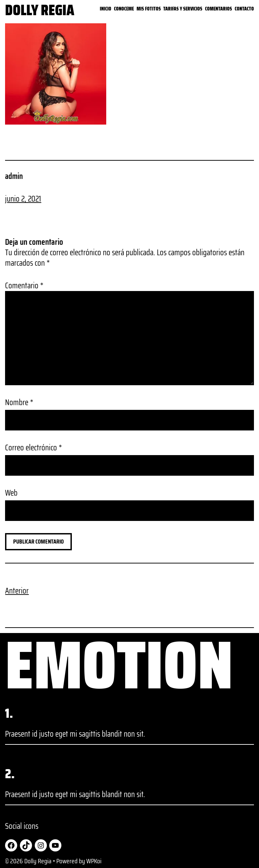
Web (11, 493)
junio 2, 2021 (23, 199)
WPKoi (94, 861)
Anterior (17, 591)
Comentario (24, 286)
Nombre (19, 403)
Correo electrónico (34, 448)
